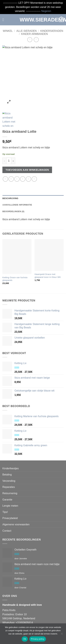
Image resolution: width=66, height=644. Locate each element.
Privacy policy (38, 639)
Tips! (5, 497)
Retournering (10, 478)
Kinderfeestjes (11, 453)
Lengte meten (10, 491)
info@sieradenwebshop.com (25, 611)
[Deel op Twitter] (17, 164)
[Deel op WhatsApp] (5, 164)
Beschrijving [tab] (10, 183)
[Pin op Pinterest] (29, 164)
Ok (25, 639)
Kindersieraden (52, 31)
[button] (4, 20)
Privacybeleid (10, 503)
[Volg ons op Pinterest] (34, 620)
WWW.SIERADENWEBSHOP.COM (33, 20)
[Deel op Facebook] (11, 164)
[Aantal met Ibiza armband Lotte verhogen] (13, 146)
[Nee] (62, 635)
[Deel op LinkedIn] (34, 164)
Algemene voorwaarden (16, 509)
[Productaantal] (9, 146)
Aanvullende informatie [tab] (17, 189)
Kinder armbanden (35, 34)
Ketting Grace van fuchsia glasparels (15, 264)
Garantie (7, 484)
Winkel (8, 31)
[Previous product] (36, 40)
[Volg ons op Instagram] (11, 620)
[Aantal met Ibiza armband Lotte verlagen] (4, 146)
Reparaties (9, 472)
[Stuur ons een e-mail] (23, 620)
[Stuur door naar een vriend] (23, 164)
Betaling (7, 459)
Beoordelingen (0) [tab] (13, 196)
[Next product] (30, 40)
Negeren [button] (46, 11)
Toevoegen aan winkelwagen (27, 155)
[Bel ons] (29, 620)
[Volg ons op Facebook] (5, 620)
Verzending (9, 466)
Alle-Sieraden (26, 31)
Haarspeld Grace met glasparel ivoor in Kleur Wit (48, 260)
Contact (7, 515)
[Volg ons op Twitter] (17, 620)
